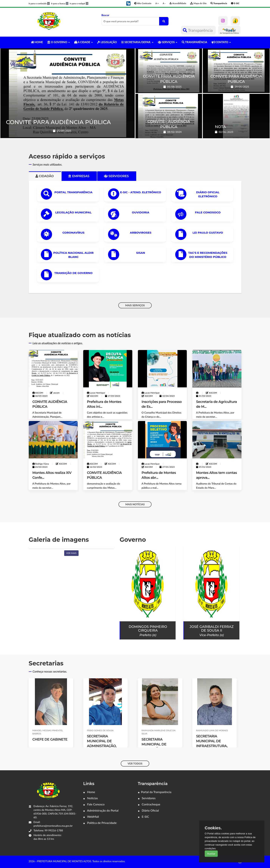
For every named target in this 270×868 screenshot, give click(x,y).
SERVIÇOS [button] (168, 42)
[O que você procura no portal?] (164, 21)
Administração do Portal (101, 810)
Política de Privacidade (100, 823)
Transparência (198, 30)
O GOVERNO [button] (59, 42)
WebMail (91, 817)
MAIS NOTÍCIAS (135, 504)
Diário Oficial (148, 810)
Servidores (147, 798)
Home (89, 792)
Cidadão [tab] (45, 176)
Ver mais (71, 553)
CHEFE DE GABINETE (50, 739)
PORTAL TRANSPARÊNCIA (74, 192)
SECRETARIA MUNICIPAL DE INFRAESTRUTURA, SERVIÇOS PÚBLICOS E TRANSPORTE (214, 746)
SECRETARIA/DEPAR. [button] (137, 42)
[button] (128, 3)
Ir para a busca (60, 3)
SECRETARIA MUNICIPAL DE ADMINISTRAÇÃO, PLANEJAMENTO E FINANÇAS (102, 746)
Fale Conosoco (208, 212)
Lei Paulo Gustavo (208, 233)
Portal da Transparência (155, 792)
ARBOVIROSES (141, 233)
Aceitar (211, 854)
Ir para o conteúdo (39, 3)
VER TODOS (135, 763)
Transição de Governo (73, 273)
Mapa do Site (198, 3)
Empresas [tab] (79, 176)
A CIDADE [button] (84, 42)
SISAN (141, 253)
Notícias (90, 798)
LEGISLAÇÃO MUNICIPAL (73, 212)
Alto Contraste (143, 3)
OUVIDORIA (141, 212)
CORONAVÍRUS (73, 233)
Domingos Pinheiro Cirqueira (148, 629)
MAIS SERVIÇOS (135, 305)
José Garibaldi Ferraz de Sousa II (212, 629)
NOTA (220, 127)
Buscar (135, 19)
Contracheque (149, 804)
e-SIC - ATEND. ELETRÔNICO (141, 192)
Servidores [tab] (117, 176)
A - (164, 3)
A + (157, 3)
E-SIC (143, 817)
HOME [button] (37, 42)
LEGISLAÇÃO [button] (107, 42)
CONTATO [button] (221, 42)
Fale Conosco (94, 804)
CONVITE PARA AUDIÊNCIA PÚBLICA (58, 122)
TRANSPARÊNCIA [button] (194, 42)
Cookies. (213, 828)
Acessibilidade (178, 3)
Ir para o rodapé (79, 3)
